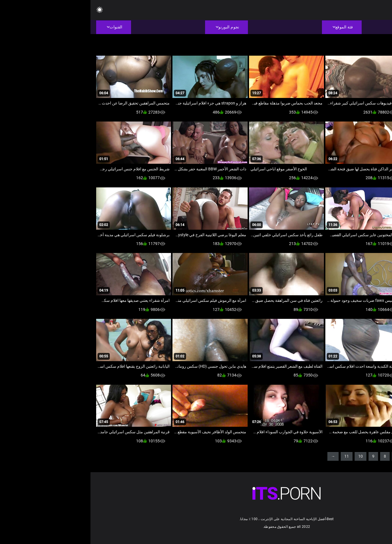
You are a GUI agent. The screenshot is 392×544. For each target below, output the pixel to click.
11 (256, 456)
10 (270, 456)
